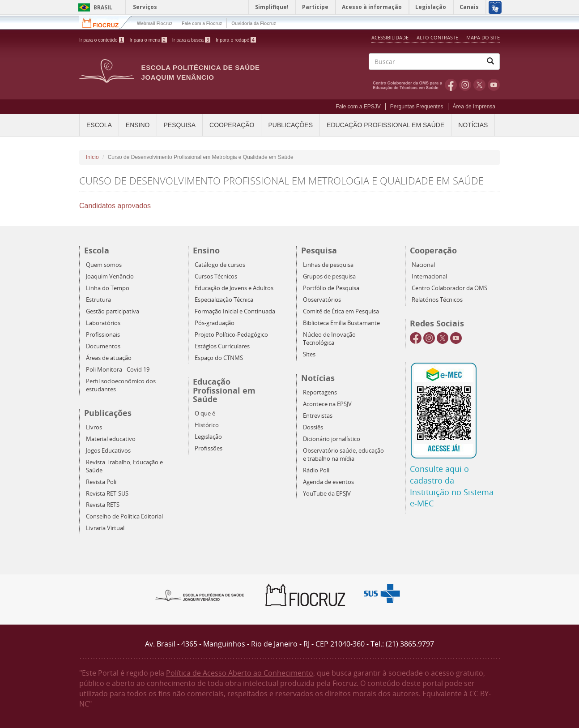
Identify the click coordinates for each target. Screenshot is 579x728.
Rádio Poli (316, 470)
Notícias (473, 125)
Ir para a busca (191, 40)
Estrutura (98, 300)
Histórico (207, 425)
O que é (205, 413)
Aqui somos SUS (385, 594)
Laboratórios (103, 323)
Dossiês (313, 427)
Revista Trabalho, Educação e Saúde (124, 466)
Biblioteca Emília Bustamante (341, 323)
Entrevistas (318, 416)
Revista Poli (101, 482)
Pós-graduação (215, 323)
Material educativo (111, 439)
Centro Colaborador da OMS (449, 288)
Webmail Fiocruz (155, 24)
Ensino (138, 125)
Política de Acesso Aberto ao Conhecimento (240, 673)
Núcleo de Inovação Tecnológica (329, 339)
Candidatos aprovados (115, 206)
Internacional (429, 276)
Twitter (479, 85)
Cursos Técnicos (216, 276)
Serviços (145, 7)
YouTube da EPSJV (327, 494)
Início (92, 157)
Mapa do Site (483, 37)
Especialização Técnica (224, 300)
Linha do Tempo (108, 288)
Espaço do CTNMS (219, 358)
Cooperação (232, 125)
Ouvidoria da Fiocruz (253, 24)
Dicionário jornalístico (332, 439)
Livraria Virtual (105, 528)
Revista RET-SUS (107, 494)
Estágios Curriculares (222, 346)
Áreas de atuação (109, 358)
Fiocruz (106, 22)
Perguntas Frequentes (417, 107)
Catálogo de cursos (220, 265)
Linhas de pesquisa (328, 265)
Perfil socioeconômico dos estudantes (121, 385)
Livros (94, 427)
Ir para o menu (148, 40)
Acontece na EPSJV (327, 404)
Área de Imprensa (474, 107)
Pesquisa (180, 125)
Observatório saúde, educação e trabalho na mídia (343, 455)
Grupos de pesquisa (329, 276)
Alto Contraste (438, 37)
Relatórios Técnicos (437, 300)
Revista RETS (103, 505)
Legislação (208, 437)
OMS (409, 85)
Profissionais (103, 335)
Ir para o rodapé (236, 40)
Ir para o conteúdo (102, 40)
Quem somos (104, 265)
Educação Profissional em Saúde (385, 125)
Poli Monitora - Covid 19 (118, 370)
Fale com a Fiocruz (202, 24)
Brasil (94, 7)
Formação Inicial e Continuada (235, 311)
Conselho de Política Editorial (124, 516)
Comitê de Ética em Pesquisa (341, 311)
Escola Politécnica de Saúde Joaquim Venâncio (201, 72)
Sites (309, 354)
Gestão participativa (113, 311)
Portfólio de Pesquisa (331, 288)
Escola (99, 125)
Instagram (465, 85)
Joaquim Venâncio (110, 276)
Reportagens (320, 392)
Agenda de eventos (328, 482)
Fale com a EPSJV (358, 107)
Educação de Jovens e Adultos (234, 288)
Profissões (209, 448)
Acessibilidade (390, 37)
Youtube (494, 85)
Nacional (423, 265)
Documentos (103, 346)
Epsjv (200, 595)
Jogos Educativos (108, 451)
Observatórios (322, 300)
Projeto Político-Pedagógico (231, 335)
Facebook (451, 85)
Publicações (290, 125)
